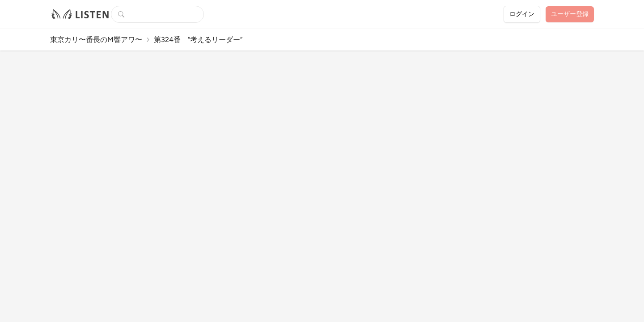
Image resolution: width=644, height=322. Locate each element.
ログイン (522, 14)
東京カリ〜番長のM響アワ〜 (96, 40)
